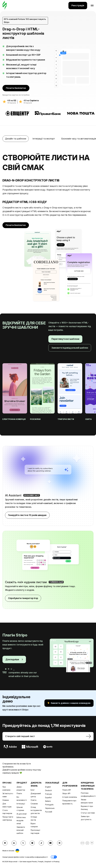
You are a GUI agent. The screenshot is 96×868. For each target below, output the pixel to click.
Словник (34, 804)
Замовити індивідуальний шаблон (70, 348)
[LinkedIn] (14, 843)
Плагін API (67, 790)
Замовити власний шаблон (21, 830)
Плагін (19, 793)
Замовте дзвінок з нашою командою (69, 703)
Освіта (33, 800)
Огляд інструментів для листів (36, 810)
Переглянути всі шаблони (65, 339)
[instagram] (32, 843)
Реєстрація (78, 5)
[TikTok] (41, 843)
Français (49, 794)
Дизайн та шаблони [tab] (16, 139)
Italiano (48, 801)
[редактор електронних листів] (5, 5)
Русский (49, 812)
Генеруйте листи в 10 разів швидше (27, 515)
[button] (54, 857)
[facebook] (5, 843)
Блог (33, 790)
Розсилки (35, 419)
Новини (6, 800)
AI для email (22, 814)
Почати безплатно (16, 88)
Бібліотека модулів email (21, 820)
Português (49, 805)
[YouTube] (50, 843)
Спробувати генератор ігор (23, 598)
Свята (89, 419)
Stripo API (66, 793)
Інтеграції (21, 804)
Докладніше (14, 659)
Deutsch (48, 790)
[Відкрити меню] (90, 6)
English (48, 787)
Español (48, 797)
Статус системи (88, 813)
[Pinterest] (60, 843)
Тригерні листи (66, 419)
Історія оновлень (70, 797)
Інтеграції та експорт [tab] (44, 139)
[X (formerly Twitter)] (23, 843)
